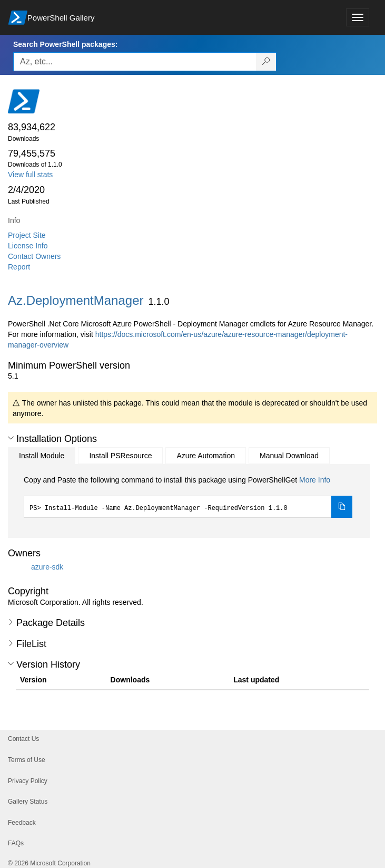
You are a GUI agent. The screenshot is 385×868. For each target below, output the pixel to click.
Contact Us (23, 739)
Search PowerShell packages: (65, 44)
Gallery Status (28, 802)
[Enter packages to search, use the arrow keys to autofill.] (135, 62)
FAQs (16, 843)
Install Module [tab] (42, 456)
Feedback (22, 823)
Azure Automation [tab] (206, 456)
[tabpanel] (188, 496)
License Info (28, 246)
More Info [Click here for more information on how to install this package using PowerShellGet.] (315, 480)
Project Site (27, 235)
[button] (11, 438)
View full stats (30, 175)
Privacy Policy (28, 781)
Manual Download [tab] (289, 456)
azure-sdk (47, 567)
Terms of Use (27, 760)
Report (19, 267)
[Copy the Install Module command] (342, 507)
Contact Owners (34, 256)
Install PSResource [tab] (120, 456)
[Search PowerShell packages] (266, 62)
